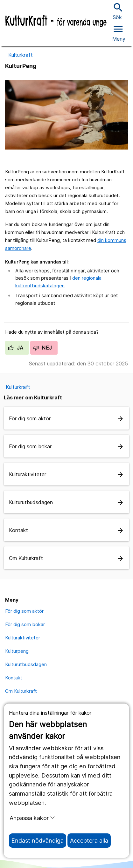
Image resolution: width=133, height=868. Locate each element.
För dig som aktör (24, 611)
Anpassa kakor (32, 818)
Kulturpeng (17, 651)
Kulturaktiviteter (23, 638)
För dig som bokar (25, 624)
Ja (16, 348)
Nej (43, 348)
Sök (117, 11)
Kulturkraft (21, 55)
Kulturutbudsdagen (26, 664)
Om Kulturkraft (21, 691)
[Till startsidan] (56, 22)
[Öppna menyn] (119, 32)
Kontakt (14, 678)
